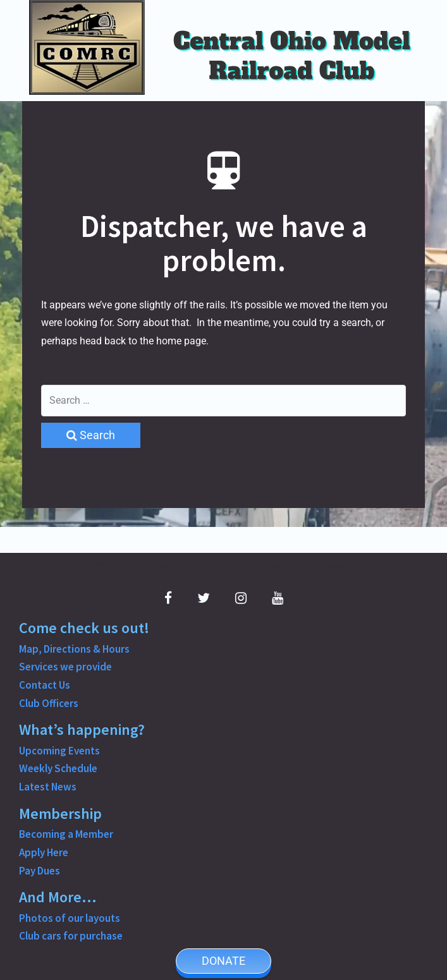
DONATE (223, 961)
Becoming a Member (66, 834)
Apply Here (44, 852)
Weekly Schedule (58, 768)
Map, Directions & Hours (74, 649)
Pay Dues (40, 871)
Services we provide (65, 667)
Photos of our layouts (70, 918)
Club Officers (49, 703)
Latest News (48, 787)
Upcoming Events (59, 751)
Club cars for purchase (71, 936)
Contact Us (45, 685)
